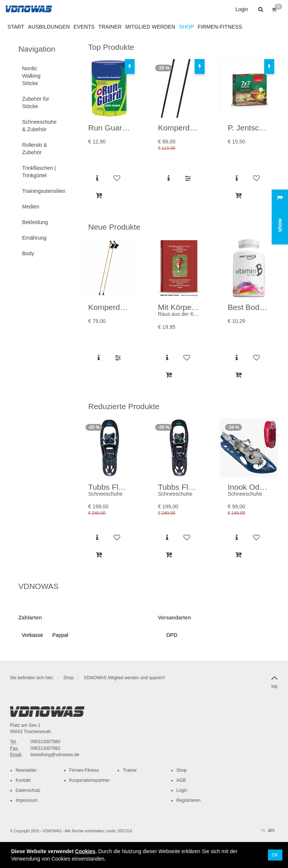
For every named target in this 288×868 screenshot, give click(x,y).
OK (275, 855)
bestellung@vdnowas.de (55, 755)
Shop (68, 678)
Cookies (85, 851)
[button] (260, 9)
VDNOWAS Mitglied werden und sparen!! (124, 678)
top (274, 680)
